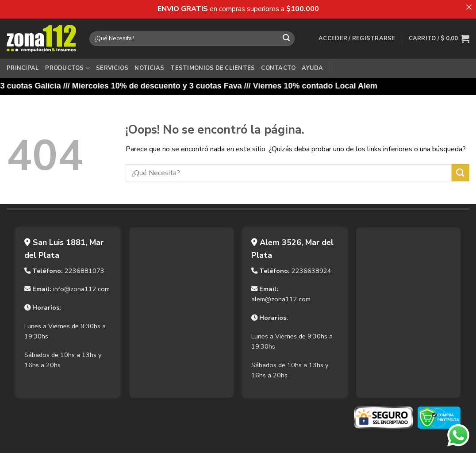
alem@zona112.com (281, 299)
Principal (23, 68)
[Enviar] (286, 38)
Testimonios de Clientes (213, 68)
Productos (67, 68)
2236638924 (311, 271)
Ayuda (312, 68)
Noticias (149, 68)
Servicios (112, 68)
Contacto (278, 68)
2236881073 (84, 271)
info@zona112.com (81, 289)
